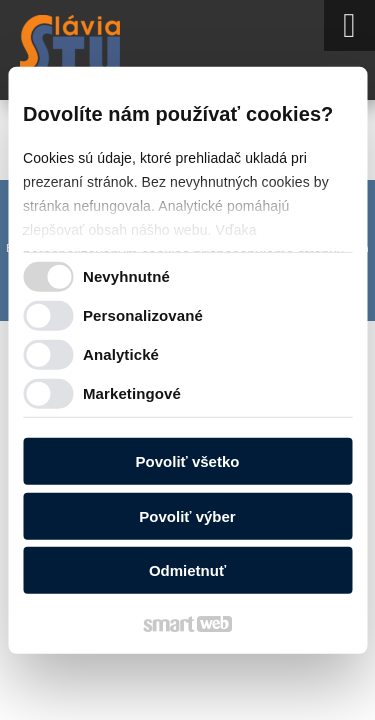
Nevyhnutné (126, 275)
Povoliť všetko (188, 461)
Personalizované (143, 314)
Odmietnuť (187, 570)
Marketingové (132, 392)
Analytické (121, 353)
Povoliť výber (187, 515)
